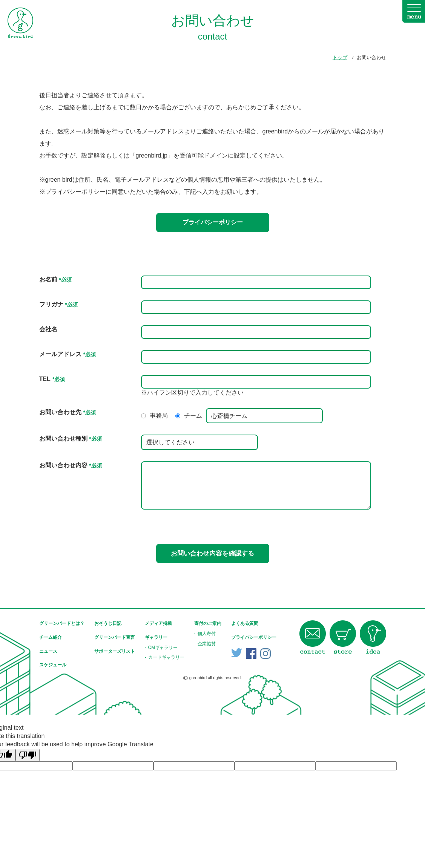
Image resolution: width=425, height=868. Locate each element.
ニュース (48, 651)
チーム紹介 (51, 637)
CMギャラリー (163, 648)
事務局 (159, 416)
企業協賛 (207, 644)
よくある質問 (245, 623)
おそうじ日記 (108, 623)
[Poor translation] (28, 755)
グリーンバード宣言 (115, 637)
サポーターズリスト (115, 651)
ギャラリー (156, 637)
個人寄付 (207, 634)
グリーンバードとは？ (62, 623)
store (343, 637)
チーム (193, 416)
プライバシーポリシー (213, 222)
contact (313, 637)
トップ (340, 57)
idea (373, 637)
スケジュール (53, 665)
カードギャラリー (166, 657)
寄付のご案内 (208, 623)
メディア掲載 (158, 623)
